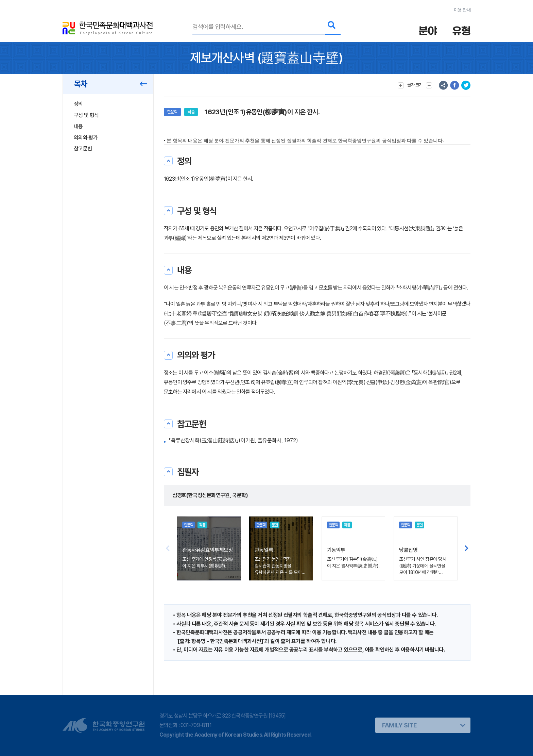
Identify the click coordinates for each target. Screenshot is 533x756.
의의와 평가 (86, 138)
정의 (78, 104)
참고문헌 (83, 149)
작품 (191, 112)
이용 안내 (462, 10)
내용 (78, 126)
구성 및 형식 (86, 115)
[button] (467, 548)
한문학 (172, 112)
